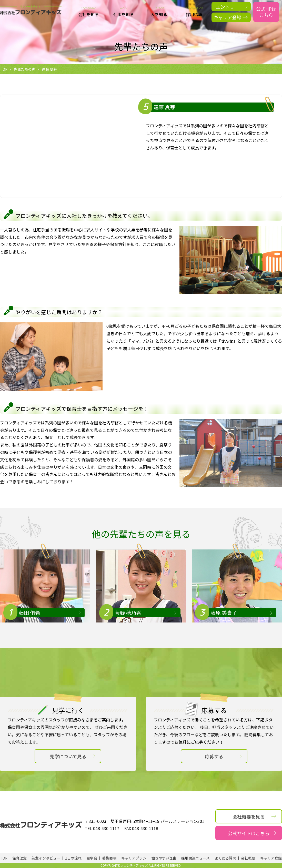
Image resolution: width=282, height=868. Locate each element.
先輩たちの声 (25, 69)
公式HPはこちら (266, 12)
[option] (45, 586)
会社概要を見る (249, 816)
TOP (4, 69)
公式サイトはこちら (249, 833)
